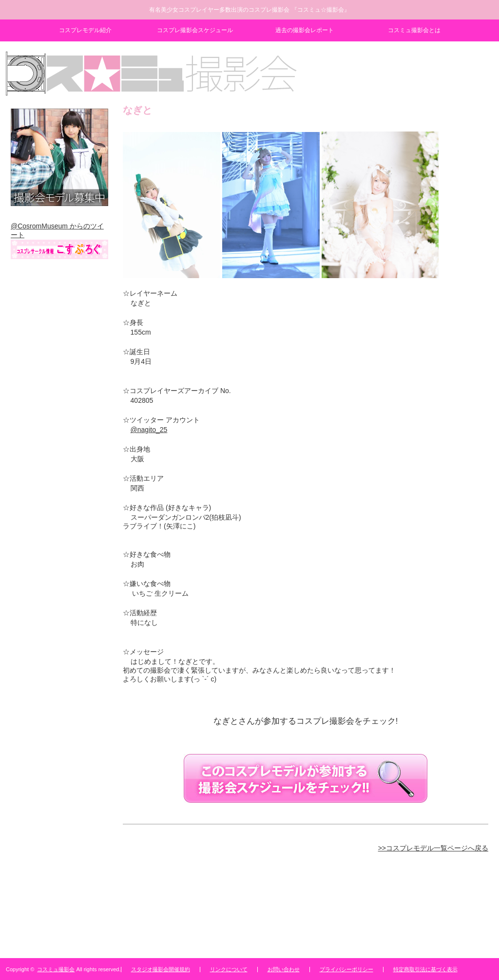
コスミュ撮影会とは (414, 30)
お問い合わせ (284, 969)
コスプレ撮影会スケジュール (195, 30)
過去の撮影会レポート (305, 30)
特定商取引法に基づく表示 (425, 969)
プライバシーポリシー (346, 969)
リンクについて (229, 969)
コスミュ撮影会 (56, 969)
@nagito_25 (149, 430)
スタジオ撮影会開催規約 (161, 969)
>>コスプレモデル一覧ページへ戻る (433, 848)
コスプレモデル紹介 (85, 30)
